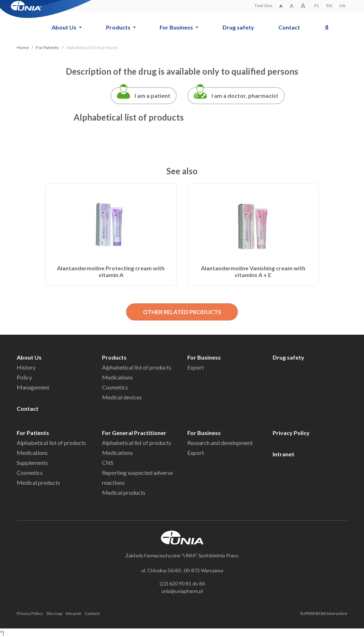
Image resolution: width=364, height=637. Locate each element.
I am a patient (152, 95)
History (26, 367)
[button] (327, 27)
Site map (54, 613)
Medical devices (122, 397)
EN (329, 6)
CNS (108, 463)
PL (317, 6)
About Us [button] (65, 27)
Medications (117, 377)
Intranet (283, 454)
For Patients (47, 47)
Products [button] (119, 27)
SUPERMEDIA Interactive (324, 613)
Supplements (32, 463)
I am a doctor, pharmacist (245, 95)
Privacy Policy (291, 433)
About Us (29, 357)
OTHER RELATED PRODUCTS (182, 312)
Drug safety (238, 27)
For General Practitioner (134, 433)
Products (114, 357)
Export (196, 367)
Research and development (220, 443)
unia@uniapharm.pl (182, 591)
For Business (204, 357)
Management (33, 387)
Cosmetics (115, 387)
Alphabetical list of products (137, 367)
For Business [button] (177, 27)
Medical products (38, 482)
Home (23, 47)
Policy (24, 377)
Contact (289, 27)
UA (342, 6)
